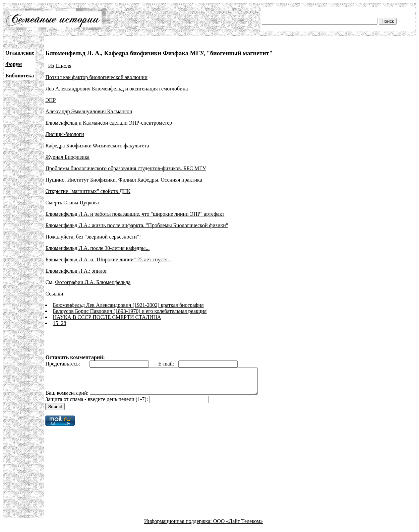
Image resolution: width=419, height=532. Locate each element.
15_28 (59, 323)
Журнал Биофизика (67, 157)
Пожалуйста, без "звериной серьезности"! (93, 237)
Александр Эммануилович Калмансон (89, 111)
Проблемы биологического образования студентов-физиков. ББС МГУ (126, 168)
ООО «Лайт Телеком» (238, 526)
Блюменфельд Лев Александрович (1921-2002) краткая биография (128, 305)
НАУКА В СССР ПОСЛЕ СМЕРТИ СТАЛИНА (107, 317)
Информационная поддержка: (179, 526)
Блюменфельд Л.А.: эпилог (76, 271)
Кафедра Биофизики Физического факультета (97, 146)
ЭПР (50, 100)
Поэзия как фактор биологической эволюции (96, 77)
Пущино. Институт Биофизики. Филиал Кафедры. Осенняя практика (124, 180)
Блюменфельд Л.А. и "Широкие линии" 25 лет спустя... (108, 259)
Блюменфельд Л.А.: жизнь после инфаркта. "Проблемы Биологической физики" (137, 225)
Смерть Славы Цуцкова (72, 203)
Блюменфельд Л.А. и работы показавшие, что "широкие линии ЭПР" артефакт (135, 214)
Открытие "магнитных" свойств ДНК (88, 191)
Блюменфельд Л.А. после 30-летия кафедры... (97, 248)
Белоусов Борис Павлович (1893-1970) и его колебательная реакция (130, 311)
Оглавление (20, 53)
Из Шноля (60, 66)
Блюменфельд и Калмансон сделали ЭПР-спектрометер (109, 123)
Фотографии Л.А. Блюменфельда (93, 282)
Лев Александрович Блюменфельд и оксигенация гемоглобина (116, 89)
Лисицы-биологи (65, 134)
